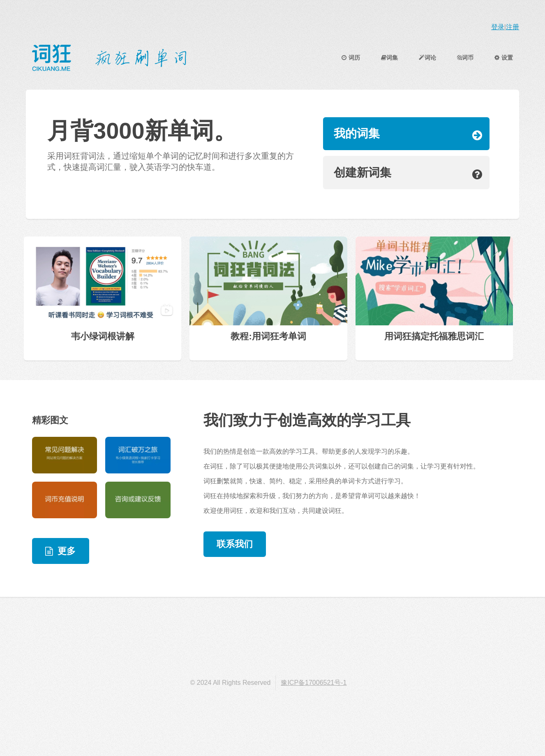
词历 (351, 58)
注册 (513, 27)
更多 (67, 551)
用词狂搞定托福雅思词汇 (434, 336)
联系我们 (235, 544)
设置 (504, 58)
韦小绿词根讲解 (103, 336)
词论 (427, 58)
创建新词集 (363, 173)
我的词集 (357, 133)
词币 (465, 58)
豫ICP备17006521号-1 (314, 683)
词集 (390, 58)
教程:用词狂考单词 (268, 336)
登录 (498, 27)
